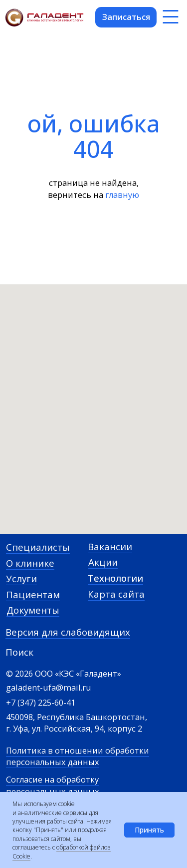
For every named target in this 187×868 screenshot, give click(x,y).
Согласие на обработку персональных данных (53, 785)
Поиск (19, 652)
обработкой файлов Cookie (62, 852)
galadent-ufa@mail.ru (49, 687)
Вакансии (110, 546)
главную (122, 195)
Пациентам (33, 594)
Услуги (21, 578)
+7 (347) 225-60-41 (41, 702)
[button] (126, 17)
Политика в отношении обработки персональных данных (78, 756)
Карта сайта (116, 594)
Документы (33, 610)
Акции (103, 562)
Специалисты (38, 547)
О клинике (30, 563)
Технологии (115, 578)
